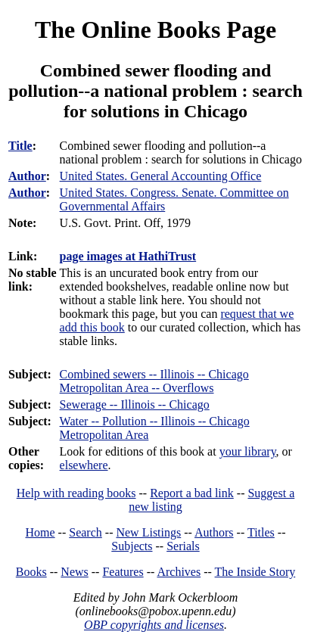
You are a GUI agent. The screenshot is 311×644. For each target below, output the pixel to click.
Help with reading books (76, 493)
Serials (183, 546)
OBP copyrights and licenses (154, 625)
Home (40, 532)
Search (86, 532)
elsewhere (84, 465)
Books (31, 572)
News (74, 572)
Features (123, 572)
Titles (261, 532)
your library (248, 451)
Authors (214, 532)
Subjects (132, 546)
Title (20, 146)
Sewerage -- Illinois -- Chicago (135, 404)
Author (27, 176)
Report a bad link (192, 493)
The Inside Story (255, 572)
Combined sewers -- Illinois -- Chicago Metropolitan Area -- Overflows (154, 381)
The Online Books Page (155, 30)
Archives (179, 572)
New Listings (148, 532)
